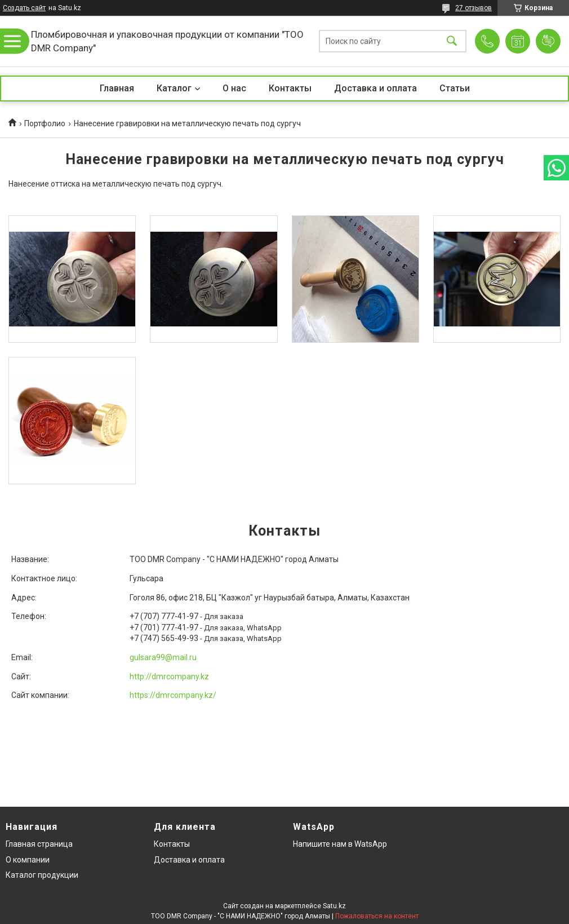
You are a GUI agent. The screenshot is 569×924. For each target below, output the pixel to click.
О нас (234, 88)
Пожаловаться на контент (377, 916)
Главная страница (39, 844)
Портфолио (45, 123)
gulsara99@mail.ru (163, 657)
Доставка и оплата (375, 88)
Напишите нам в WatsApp (340, 844)
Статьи (455, 88)
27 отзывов (474, 8)
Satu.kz (334, 906)
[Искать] (452, 41)
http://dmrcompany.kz (169, 677)
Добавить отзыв (548, 41)
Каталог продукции (42, 875)
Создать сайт (24, 8)
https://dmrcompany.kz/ (173, 695)
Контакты (290, 88)
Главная (117, 88)
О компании (28, 860)
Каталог (174, 88)
